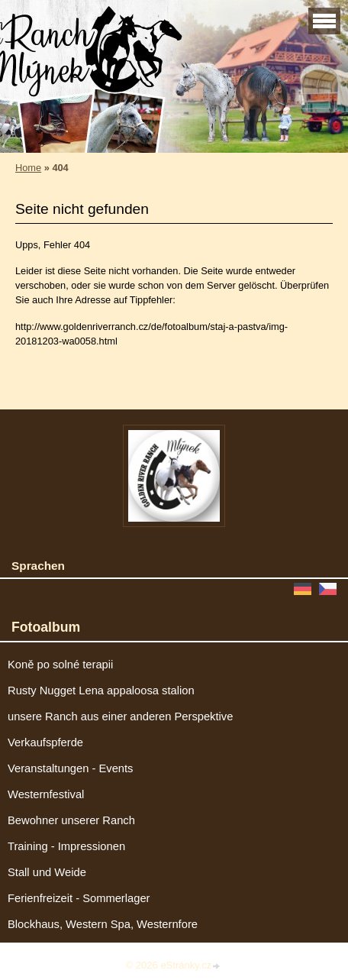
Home (28, 168)
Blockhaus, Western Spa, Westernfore (103, 924)
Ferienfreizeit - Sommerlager (79, 898)
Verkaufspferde (45, 742)
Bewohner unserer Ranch (71, 820)
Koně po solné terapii (60, 665)
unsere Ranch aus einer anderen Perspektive (120, 716)
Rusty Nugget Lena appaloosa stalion (101, 691)
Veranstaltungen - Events (70, 768)
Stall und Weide (47, 872)
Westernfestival (46, 794)
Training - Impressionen (66, 846)
